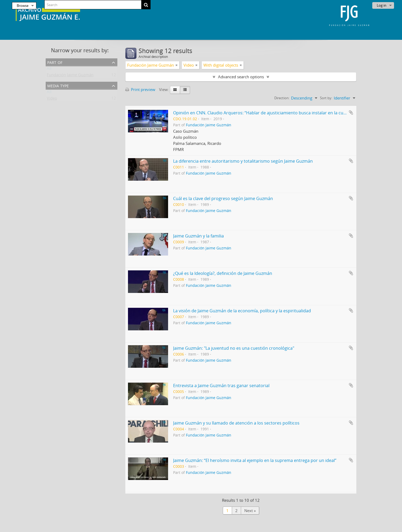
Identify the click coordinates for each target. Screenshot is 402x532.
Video (52, 99)
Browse (23, 6)
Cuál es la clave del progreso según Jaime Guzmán (223, 198)
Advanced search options (241, 77)
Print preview (140, 89)
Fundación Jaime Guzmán (70, 76)
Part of (55, 62)
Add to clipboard (351, 113)
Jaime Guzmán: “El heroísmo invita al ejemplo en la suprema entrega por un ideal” (255, 460)
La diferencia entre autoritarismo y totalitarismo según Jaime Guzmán (243, 161)
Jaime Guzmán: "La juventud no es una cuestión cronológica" (234, 348)
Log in (382, 5)
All (49, 70)
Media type (58, 85)
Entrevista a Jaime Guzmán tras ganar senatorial (221, 386)
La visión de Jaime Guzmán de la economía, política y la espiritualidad (242, 311)
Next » (250, 511)
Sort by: (326, 98)
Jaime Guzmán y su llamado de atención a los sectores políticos (236, 423)
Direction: (282, 98)
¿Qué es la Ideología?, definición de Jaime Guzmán (223, 273)
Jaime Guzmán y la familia (198, 236)
